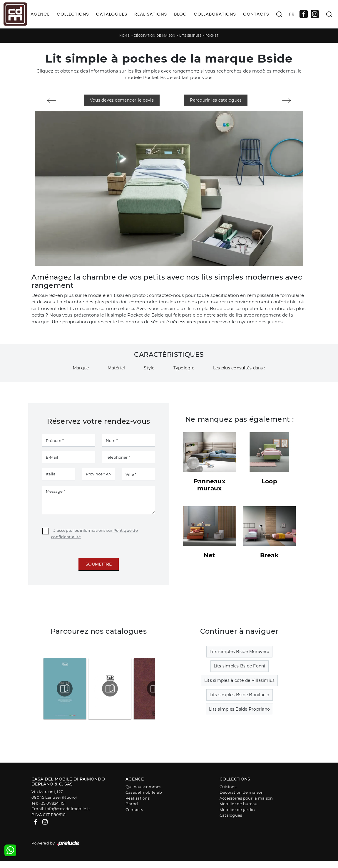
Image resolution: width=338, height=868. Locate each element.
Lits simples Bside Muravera (239, 652)
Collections (73, 14)
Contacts (256, 14)
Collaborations (215, 14)
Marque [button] (81, 368)
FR (292, 14)
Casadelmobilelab (144, 792)
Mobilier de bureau (239, 804)
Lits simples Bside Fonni (240, 666)
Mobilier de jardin (237, 810)
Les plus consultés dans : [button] (239, 368)
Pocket (212, 36)
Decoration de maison (242, 792)
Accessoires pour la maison (246, 798)
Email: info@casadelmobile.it (61, 809)
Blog (180, 14)
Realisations (138, 798)
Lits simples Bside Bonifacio (240, 695)
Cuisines (228, 787)
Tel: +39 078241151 (49, 803)
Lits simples (190, 36)
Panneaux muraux (210, 485)
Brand (132, 804)
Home (124, 36)
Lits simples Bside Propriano (239, 709)
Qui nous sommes (143, 787)
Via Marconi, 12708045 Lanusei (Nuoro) (54, 795)
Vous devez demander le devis (122, 100)
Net (209, 555)
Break (269, 555)
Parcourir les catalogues (216, 100)
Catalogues (112, 14)
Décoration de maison (155, 36)
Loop (269, 481)
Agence (40, 14)
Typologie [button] (184, 368)
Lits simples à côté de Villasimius (240, 680)
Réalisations (151, 14)
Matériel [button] (116, 368)
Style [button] (149, 368)
